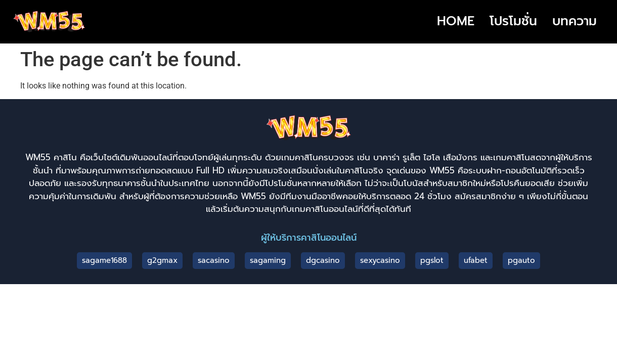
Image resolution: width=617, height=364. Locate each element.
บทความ (575, 21)
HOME (456, 21)
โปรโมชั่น (513, 21)
